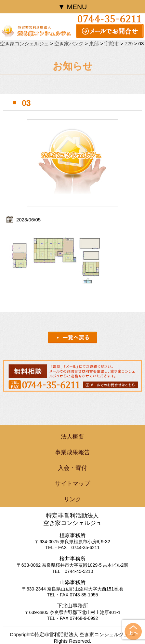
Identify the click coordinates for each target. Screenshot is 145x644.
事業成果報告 (72, 452)
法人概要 (72, 437)
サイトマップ (72, 484)
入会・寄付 (72, 468)
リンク (72, 499)
